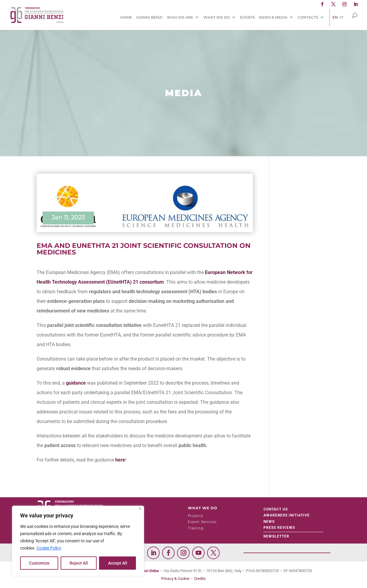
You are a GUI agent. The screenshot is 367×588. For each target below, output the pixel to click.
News (269, 522)
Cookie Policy (49, 548)
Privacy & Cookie (175, 579)
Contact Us (276, 509)
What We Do (217, 17)
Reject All (79, 563)
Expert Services (202, 522)
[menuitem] (335, 17)
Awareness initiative (287, 515)
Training (196, 528)
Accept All (118, 563)
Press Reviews (279, 528)
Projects (196, 516)
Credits (200, 579)
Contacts (308, 17)
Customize (39, 563)
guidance (76, 383)
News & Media (273, 17)
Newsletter (276, 536)
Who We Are (180, 17)
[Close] (140, 509)
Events (247, 17)
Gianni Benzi (149, 17)
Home (126, 17)
